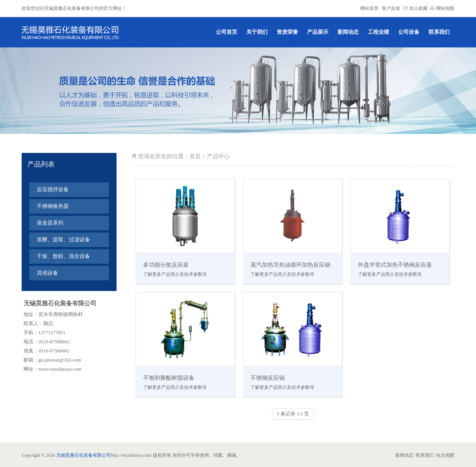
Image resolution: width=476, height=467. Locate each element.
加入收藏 (415, 8)
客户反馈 (391, 8)
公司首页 (227, 32)
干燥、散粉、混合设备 (63, 256)
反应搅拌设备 (53, 189)
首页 (195, 156)
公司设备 (409, 32)
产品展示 (318, 32)
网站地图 (442, 8)
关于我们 (257, 32)
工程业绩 (378, 32)
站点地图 (445, 455)
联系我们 (439, 32)
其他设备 (47, 273)
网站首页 (369, 8)
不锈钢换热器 (53, 206)
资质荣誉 (287, 32)
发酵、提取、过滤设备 (63, 240)
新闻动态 (348, 32)
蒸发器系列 (50, 223)
